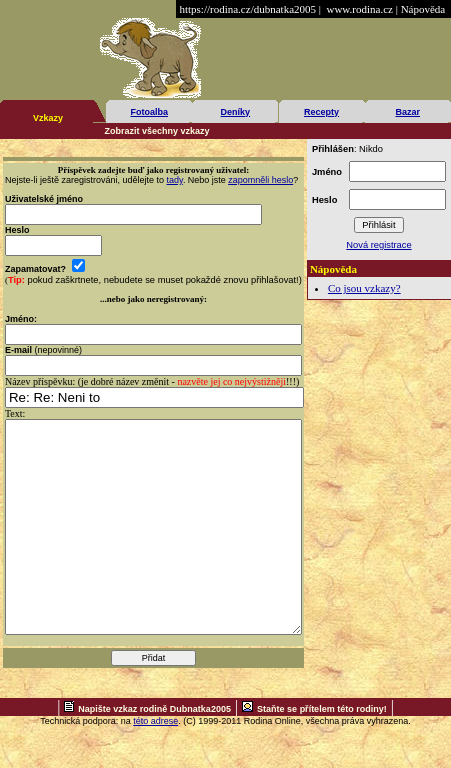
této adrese (155, 763)
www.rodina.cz (359, 9)
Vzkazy (48, 118)
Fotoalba (149, 112)
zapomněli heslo (260, 180)
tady (175, 180)
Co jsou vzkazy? (364, 288)
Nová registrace (378, 245)
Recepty (321, 112)
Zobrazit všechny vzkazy (157, 131)
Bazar (407, 112)
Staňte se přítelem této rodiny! (322, 751)
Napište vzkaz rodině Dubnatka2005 (154, 751)
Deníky (236, 112)
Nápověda (423, 9)
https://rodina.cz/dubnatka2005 (247, 9)
